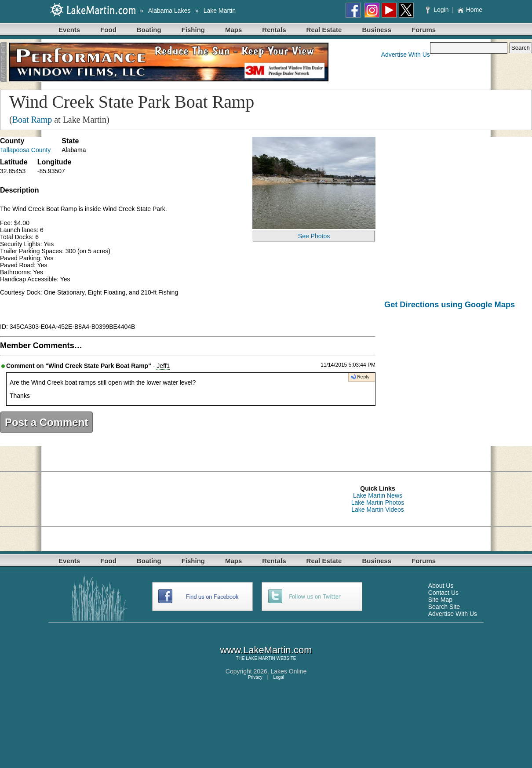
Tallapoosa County (25, 150)
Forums (424, 30)
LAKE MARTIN (261, 658)
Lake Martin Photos (378, 502)
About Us (441, 586)
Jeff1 (163, 366)
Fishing (193, 30)
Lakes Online (289, 671)
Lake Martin (220, 11)
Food (108, 30)
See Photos (314, 236)
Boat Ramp (32, 120)
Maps (233, 30)
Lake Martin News (378, 495)
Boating (149, 30)
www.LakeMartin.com (266, 650)
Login (438, 10)
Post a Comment (46, 422)
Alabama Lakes (169, 11)
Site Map (440, 600)
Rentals (274, 30)
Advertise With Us (406, 55)
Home (470, 10)
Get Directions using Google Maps (450, 305)
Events (69, 30)
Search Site (444, 607)
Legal (279, 677)
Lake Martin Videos (378, 510)
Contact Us (443, 593)
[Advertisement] (458, 383)
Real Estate (324, 30)
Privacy (255, 677)
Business (377, 30)
